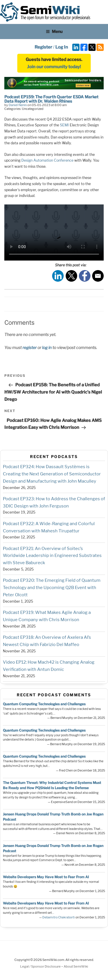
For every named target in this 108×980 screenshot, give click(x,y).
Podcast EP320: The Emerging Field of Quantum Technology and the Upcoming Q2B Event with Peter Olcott (52, 588)
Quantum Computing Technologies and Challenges (44, 704)
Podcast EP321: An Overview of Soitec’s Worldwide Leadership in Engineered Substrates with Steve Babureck (52, 556)
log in (47, 347)
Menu (54, 31)
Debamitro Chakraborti (59, 917)
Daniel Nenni (18, 105)
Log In (62, 47)
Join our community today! (54, 67)
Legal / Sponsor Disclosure (41, 966)
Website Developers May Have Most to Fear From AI (46, 877)
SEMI (64, 125)
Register (43, 47)
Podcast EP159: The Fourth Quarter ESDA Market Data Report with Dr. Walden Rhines (51, 99)
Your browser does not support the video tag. (54, 232)
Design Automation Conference (47, 160)
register (30, 347)
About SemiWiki (76, 966)
